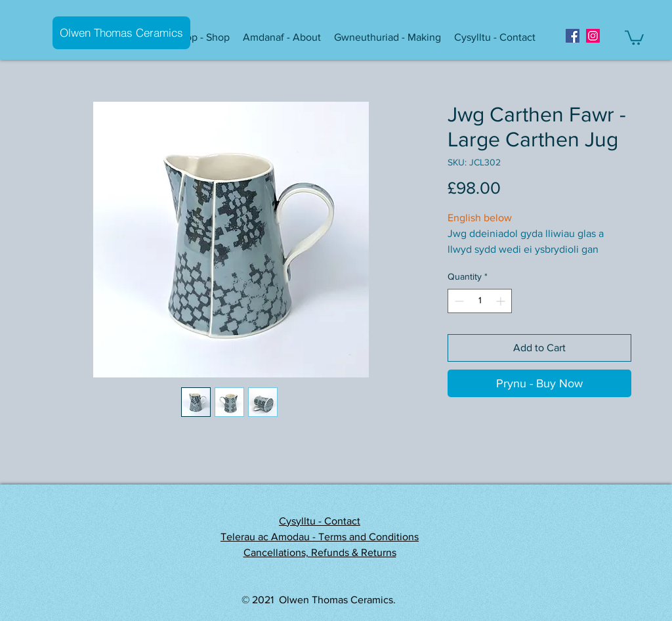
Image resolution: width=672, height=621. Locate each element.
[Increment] (502, 301)
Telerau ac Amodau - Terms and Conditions (320, 537)
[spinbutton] (480, 301)
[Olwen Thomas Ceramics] (121, 33)
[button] (203, 37)
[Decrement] (458, 301)
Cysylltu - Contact (320, 521)
